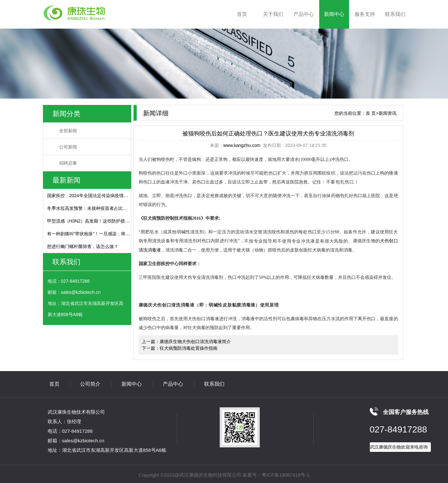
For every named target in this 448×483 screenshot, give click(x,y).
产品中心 (304, 14)
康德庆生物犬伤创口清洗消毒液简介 (195, 342)
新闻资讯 (388, 113)
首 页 (371, 113)
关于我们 (273, 14)
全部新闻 (68, 131)
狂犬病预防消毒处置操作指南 (189, 348)
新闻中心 (334, 14)
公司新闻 (68, 147)
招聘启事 (68, 163)
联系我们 (395, 14)
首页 (242, 14)
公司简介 (90, 384)
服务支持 (365, 14)
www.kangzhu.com (242, 145)
